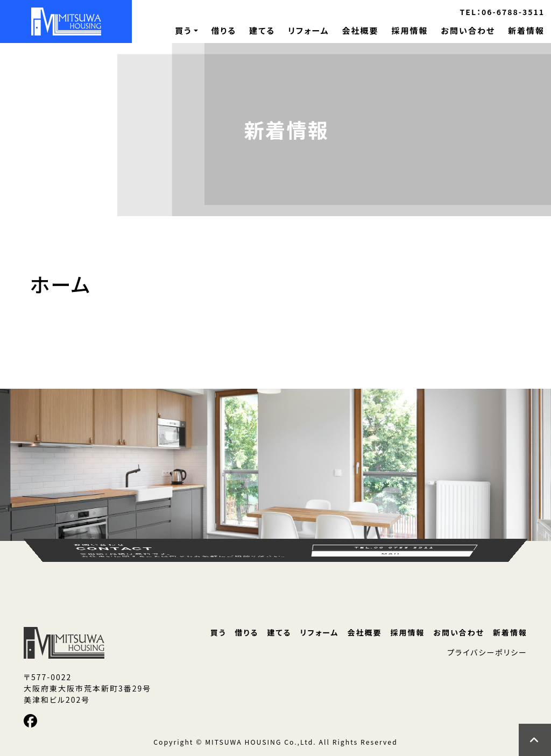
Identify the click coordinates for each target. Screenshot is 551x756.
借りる (224, 30)
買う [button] (183, 30)
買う (218, 632)
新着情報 (526, 30)
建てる (262, 30)
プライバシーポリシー (487, 652)
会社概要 (360, 30)
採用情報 (409, 30)
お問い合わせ (468, 30)
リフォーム (308, 30)
